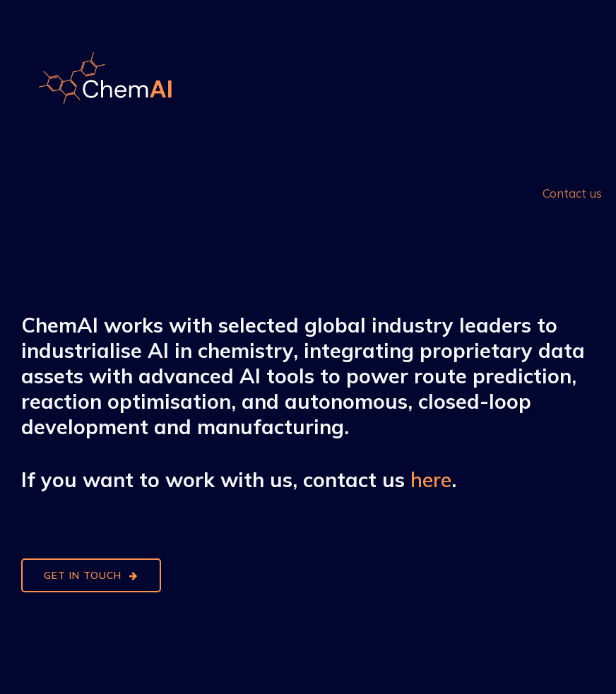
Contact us (572, 192)
